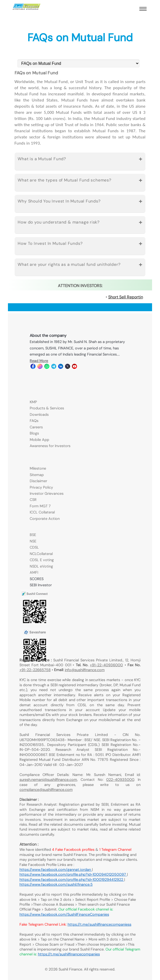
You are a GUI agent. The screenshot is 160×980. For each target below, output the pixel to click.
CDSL (34, 547)
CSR (33, 500)
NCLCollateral (41, 554)
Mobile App (39, 440)
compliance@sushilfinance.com (46, 790)
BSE (33, 535)
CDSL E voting (42, 560)
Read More (39, 361)
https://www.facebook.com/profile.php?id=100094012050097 (73, 874)
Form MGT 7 (40, 506)
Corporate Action (45, 519)
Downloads (39, 415)
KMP (33, 402)
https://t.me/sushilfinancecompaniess (99, 924)
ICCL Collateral (42, 512)
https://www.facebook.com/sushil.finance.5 (56, 884)
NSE (33, 541)
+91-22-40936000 (106, 665)
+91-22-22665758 (35, 670)
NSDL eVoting (41, 566)
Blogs (34, 433)
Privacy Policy (41, 487)
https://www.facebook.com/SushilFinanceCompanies (64, 914)
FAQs (34, 421)
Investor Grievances (47, 493)
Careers (36, 427)
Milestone (38, 468)
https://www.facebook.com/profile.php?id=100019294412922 (72, 880)
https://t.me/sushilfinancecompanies (69, 954)
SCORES (37, 579)
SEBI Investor (41, 585)
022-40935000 (120, 780)
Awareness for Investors (50, 446)
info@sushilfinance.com (85, 670)
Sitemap (37, 475)
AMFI (34, 572)
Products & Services (47, 408)
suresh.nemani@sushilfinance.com (48, 780)
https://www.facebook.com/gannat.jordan (56, 870)
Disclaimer (38, 481)
